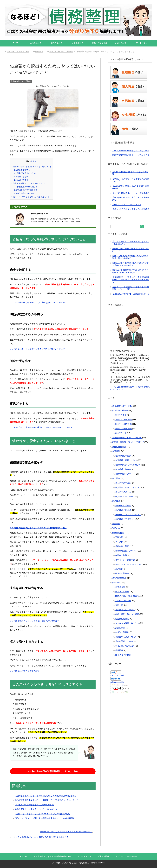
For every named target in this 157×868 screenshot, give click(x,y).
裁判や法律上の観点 (124, 641)
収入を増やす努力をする (26, 193)
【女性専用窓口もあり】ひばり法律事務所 (131, 193)
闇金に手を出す (22, 177)
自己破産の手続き (123, 506)
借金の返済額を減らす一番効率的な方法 (53, 856)
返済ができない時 (123, 601)
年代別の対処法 (122, 632)
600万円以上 (121, 433)
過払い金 (116, 528)
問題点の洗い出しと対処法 (21, 81)
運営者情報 (104, 856)
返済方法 (119, 605)
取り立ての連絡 (122, 592)
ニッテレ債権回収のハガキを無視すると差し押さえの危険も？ (41, 837)
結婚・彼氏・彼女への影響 (127, 614)
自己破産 (116, 501)
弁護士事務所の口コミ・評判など (127, 438)
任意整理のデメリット (125, 474)
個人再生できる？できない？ (128, 487)
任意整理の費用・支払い (126, 460)
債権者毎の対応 (122, 546)
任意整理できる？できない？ (128, 465)
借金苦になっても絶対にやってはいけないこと (31, 167)
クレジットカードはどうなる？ (129, 564)
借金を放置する (22, 170)
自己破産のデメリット (125, 519)
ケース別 (119, 542)
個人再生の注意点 (123, 492)
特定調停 (116, 524)
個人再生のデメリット (125, 497)
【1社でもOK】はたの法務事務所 (127, 205)
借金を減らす (121, 43)
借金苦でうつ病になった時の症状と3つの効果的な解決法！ (66, 832)
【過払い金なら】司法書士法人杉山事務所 (131, 209)
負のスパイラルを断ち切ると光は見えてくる (30, 197)
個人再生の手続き (123, 483)
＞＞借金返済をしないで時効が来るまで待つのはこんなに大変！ (38, 349)
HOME (15, 43)
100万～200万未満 (123, 420)
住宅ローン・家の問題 (125, 560)
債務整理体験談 (119, 578)
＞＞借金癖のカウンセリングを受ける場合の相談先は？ (34, 621)
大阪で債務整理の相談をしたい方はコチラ (131, 151)
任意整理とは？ (37, 43)
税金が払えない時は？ (125, 646)
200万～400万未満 (123, 424)
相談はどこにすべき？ (125, 610)
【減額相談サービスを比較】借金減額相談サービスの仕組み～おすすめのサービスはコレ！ (131, 280)
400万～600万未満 (123, 429)
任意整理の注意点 (123, 469)
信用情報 (119, 650)
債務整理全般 (118, 533)
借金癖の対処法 (122, 619)
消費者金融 (120, 587)
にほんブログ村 (117, 675)
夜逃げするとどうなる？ (126, 637)
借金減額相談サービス (122, 406)
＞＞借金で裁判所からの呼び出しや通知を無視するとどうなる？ (38, 302)
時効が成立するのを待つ (26, 173)
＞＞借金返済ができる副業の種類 (25, 671)
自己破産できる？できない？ (128, 515)
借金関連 (116, 583)
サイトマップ (142, 43)
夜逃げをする (21, 180)
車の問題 (119, 569)
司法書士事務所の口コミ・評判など (128, 442)
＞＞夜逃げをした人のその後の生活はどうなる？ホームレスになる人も (41, 427)
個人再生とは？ (58, 43)
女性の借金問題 (119, 447)
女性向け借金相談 (100, 43)
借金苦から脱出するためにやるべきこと (29, 183)
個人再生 (116, 478)
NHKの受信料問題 (123, 655)
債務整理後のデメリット (126, 551)
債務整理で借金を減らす (26, 187)
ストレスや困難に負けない (127, 623)
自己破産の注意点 (123, 510)
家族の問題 (120, 628)
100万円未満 (121, 415)
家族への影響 (121, 555)
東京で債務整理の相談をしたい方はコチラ (131, 155)
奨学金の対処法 (122, 573)
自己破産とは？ (78, 43)
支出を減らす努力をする (26, 190)
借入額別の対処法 (120, 411)
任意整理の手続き (123, 456)
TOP (18, 52)
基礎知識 (119, 537)
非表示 (33, 161)
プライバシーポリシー (127, 856)
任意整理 (116, 451)
